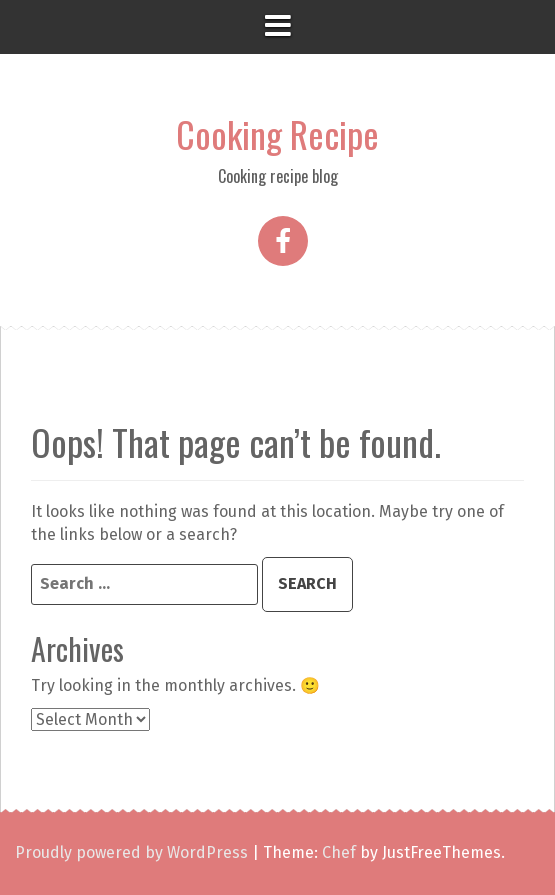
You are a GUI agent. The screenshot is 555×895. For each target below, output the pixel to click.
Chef (339, 852)
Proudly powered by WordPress (131, 852)
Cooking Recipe (277, 133)
